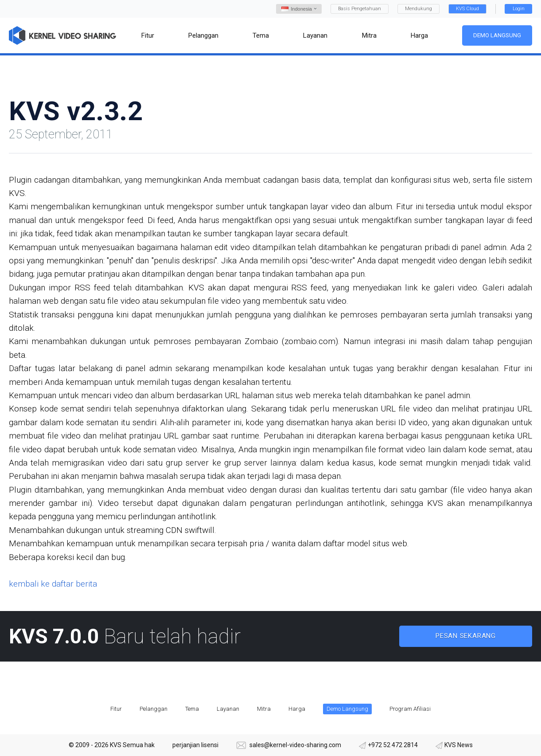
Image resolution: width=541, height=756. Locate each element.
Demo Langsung (497, 35)
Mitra (264, 709)
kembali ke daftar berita (53, 584)
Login (519, 9)
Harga (297, 709)
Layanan (228, 709)
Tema (192, 709)
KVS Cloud (467, 9)
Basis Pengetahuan (360, 9)
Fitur (116, 709)
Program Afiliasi (410, 709)
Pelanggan (154, 709)
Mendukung (418, 9)
